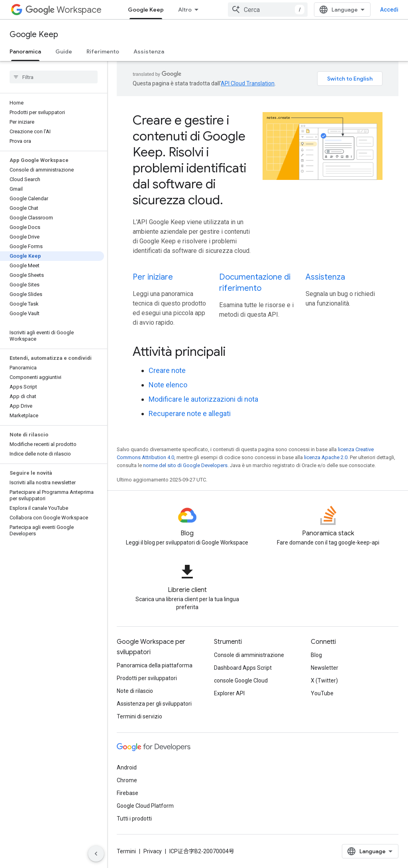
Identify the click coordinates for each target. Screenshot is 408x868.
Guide (64, 51)
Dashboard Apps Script (243, 668)
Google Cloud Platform (145, 806)
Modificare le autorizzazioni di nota (203, 399)
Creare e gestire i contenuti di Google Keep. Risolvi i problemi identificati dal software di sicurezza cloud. (189, 160)
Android (127, 767)
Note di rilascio (135, 691)
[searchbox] (54, 77)
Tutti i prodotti (134, 819)
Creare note (167, 370)
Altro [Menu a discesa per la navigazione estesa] (185, 10)
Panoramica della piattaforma (155, 665)
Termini (126, 851)
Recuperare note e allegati (190, 413)
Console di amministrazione (249, 655)
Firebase (127, 793)
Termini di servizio (139, 716)
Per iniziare (153, 277)
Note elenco (168, 385)
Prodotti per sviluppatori (147, 678)
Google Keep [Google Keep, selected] (146, 10)
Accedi (389, 10)
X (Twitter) (324, 681)
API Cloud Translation (248, 83)
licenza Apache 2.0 (326, 457)
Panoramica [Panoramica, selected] (25, 51)
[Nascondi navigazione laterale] (96, 854)
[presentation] (258, 351)
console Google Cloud (241, 681)
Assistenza (149, 51)
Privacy (153, 851)
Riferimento (103, 51)
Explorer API (229, 693)
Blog (316, 655)
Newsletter (325, 668)
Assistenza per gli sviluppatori (154, 704)
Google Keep (34, 35)
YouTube (322, 693)
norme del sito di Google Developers (185, 465)
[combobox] (268, 10)
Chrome (127, 780)
